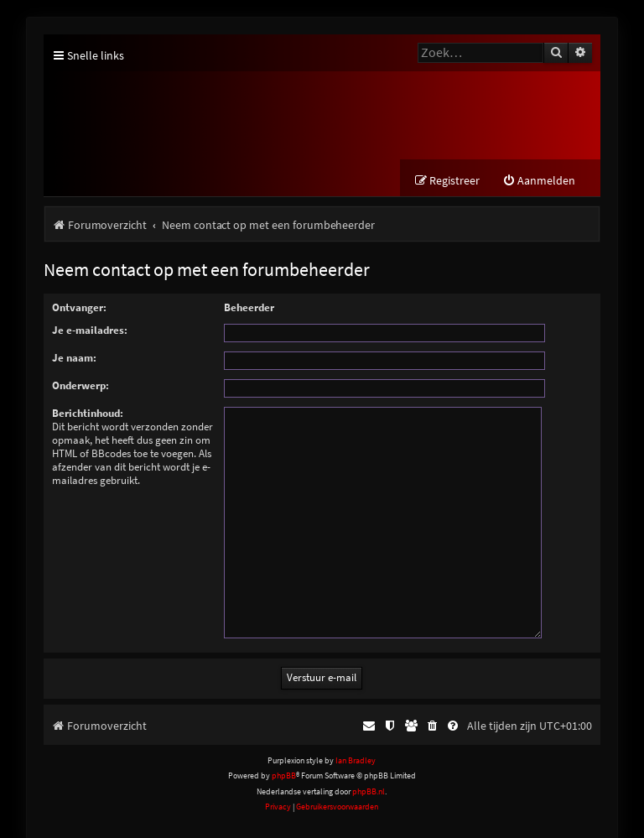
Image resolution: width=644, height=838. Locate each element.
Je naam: (74, 359)
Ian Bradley (356, 741)
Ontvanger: (79, 308)
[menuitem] (539, 182)
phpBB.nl (369, 771)
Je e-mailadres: (90, 331)
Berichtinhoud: (88, 414)
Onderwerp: (80, 386)
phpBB (284, 756)
